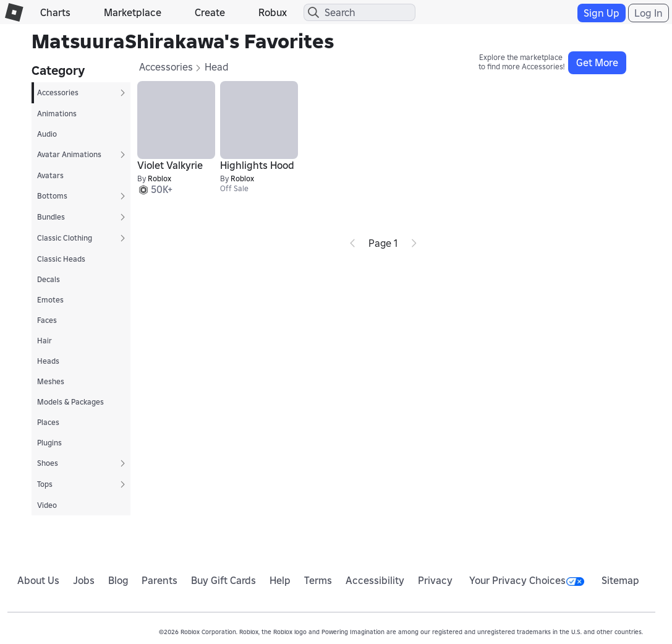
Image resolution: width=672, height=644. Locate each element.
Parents (159, 580)
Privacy (435, 580)
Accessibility (375, 580)
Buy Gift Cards (223, 580)
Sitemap (620, 580)
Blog (118, 580)
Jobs (84, 580)
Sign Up (602, 13)
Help (280, 580)
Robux (273, 12)
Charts (55, 12)
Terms (318, 580)
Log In (649, 13)
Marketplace (133, 12)
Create (210, 12)
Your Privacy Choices (527, 580)
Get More (597, 62)
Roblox (159, 178)
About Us (38, 580)
